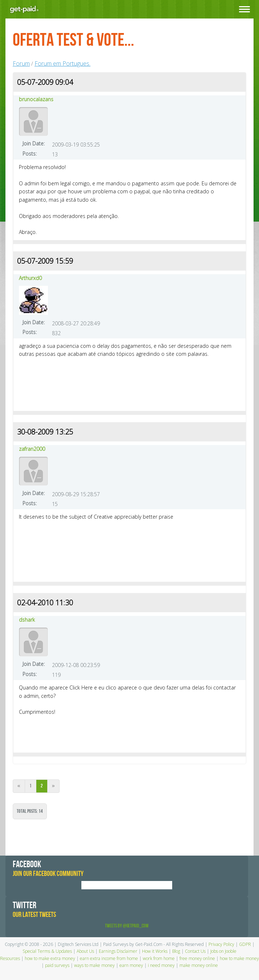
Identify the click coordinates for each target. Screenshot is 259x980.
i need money (161, 965)
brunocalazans (36, 99)
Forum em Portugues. (62, 63)
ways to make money (94, 965)
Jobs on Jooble (223, 951)
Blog (176, 951)
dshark (27, 620)
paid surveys (57, 965)
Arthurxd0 (30, 278)
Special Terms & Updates (47, 951)
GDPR (245, 944)
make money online (199, 965)
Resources (10, 958)
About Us (85, 951)
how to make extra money (50, 958)
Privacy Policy (221, 944)
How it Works (155, 951)
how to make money (239, 958)
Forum (21, 63)
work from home (159, 958)
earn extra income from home (109, 958)
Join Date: (34, 143)
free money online (197, 958)
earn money (131, 965)
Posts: (30, 154)
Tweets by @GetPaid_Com (127, 926)
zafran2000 (32, 449)
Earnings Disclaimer (118, 951)
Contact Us (195, 951)
